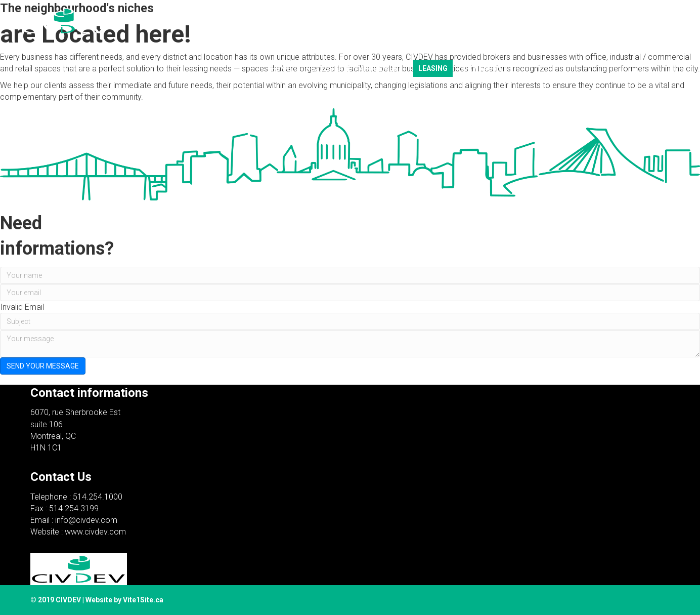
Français (499, 47)
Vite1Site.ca (143, 600)
